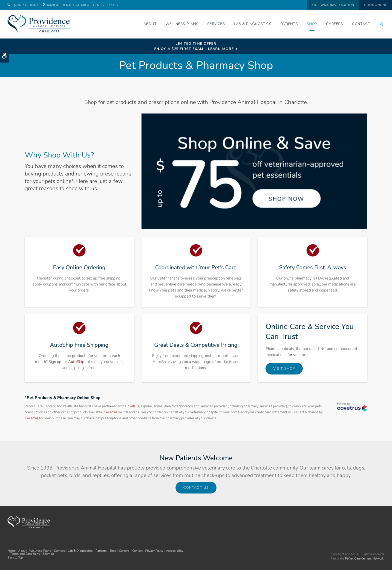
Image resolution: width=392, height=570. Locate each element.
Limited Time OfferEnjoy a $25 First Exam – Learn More (194, 46)
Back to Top (15, 557)
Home (11, 550)
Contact (361, 24)
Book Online (370, 5)
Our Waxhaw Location (322, 5)
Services (216, 24)
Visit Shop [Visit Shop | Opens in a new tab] (284, 369)
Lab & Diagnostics (253, 24)
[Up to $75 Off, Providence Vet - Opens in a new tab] (254, 172)
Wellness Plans (182, 24)
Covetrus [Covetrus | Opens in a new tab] (132, 406)
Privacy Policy (154, 550)
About (150, 24)
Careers (334, 24)
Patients (289, 24)
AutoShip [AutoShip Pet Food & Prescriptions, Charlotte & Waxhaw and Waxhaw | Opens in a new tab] (76, 362)
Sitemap (48, 553)
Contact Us (196, 487)
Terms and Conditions (25, 553)
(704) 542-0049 (26, 5)
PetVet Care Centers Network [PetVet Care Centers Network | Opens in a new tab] (364, 558)
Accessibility (175, 550)
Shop (312, 24)
